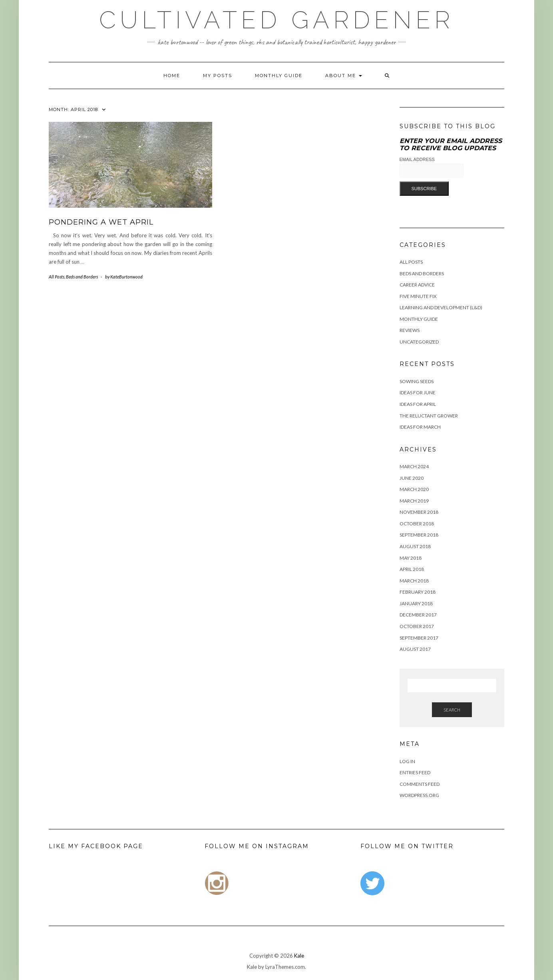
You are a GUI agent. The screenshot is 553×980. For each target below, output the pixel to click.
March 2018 (414, 581)
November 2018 (419, 512)
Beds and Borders (82, 277)
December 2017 (418, 615)
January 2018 (416, 603)
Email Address (417, 159)
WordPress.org (419, 795)
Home (172, 76)
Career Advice (417, 285)
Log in (407, 761)
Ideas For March (420, 427)
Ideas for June (418, 393)
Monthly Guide (279, 76)
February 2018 (418, 592)
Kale (299, 956)
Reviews (410, 330)
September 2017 (419, 638)
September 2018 (419, 535)
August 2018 (415, 546)
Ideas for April (418, 404)
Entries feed (415, 772)
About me (344, 76)
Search (452, 710)
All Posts (57, 277)
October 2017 (417, 626)
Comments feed (420, 784)
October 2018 (417, 524)
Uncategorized (419, 342)
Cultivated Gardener (276, 20)
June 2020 (412, 478)
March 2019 (414, 501)
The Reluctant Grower (429, 416)
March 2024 (414, 466)
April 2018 (412, 569)
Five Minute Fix (418, 296)
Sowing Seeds (417, 381)
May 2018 (411, 558)
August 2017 (415, 649)
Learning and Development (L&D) (441, 307)
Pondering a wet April (101, 222)
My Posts (218, 76)
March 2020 (414, 489)
